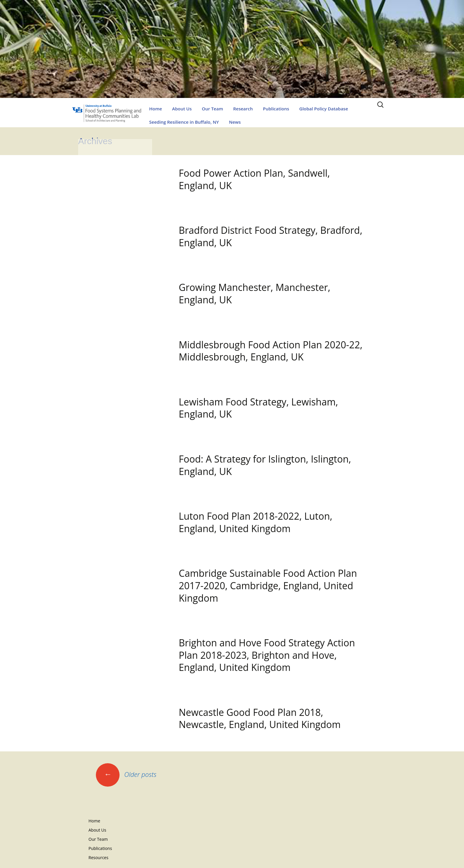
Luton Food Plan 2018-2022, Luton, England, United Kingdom (256, 522)
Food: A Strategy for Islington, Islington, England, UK (265, 465)
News (235, 122)
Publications (276, 109)
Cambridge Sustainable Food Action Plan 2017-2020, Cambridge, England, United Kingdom (268, 585)
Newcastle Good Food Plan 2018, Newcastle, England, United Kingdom (260, 718)
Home (156, 109)
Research (243, 109)
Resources (98, 857)
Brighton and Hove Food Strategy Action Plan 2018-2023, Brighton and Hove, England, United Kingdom (267, 655)
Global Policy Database (324, 109)
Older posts (126, 774)
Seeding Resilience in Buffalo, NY (184, 122)
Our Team (212, 109)
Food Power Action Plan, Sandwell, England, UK (254, 179)
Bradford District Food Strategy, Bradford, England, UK (270, 236)
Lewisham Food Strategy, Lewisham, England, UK (258, 408)
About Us (182, 109)
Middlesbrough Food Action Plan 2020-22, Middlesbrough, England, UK (271, 351)
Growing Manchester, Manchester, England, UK (254, 293)
